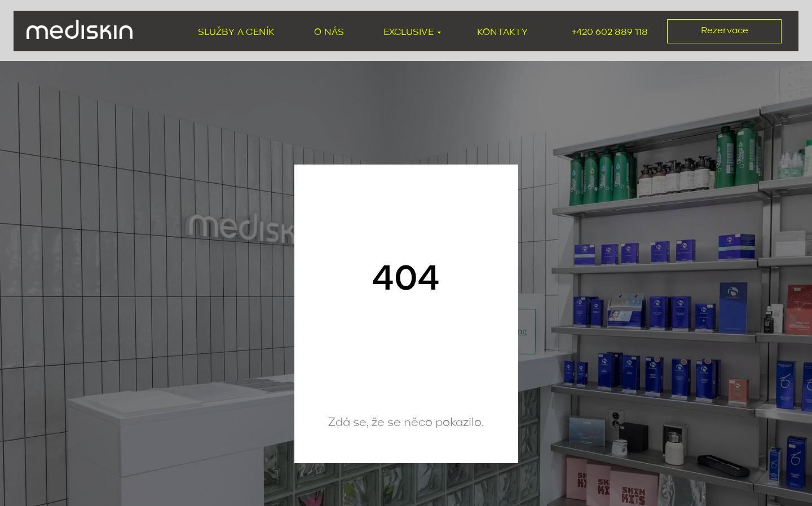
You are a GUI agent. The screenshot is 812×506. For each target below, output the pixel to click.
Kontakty (502, 32)
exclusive (409, 32)
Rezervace (725, 31)
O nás (329, 32)
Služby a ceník (236, 32)
